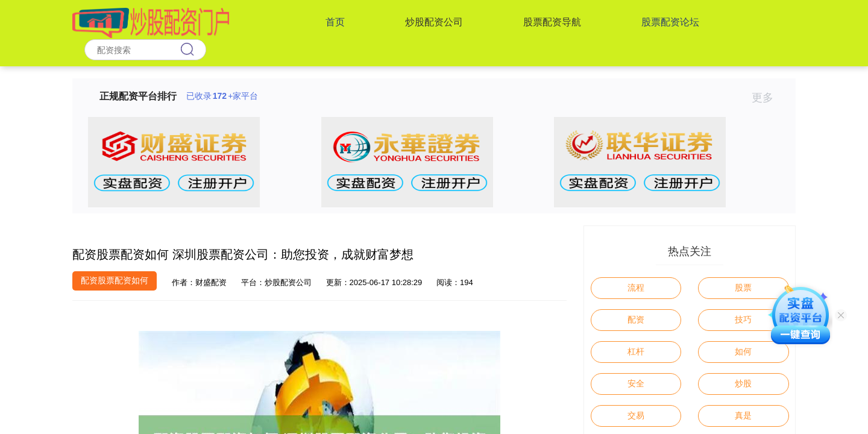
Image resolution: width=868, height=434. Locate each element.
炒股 (743, 383)
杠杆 (636, 351)
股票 (743, 288)
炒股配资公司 (434, 22)
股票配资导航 (552, 22)
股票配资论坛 (670, 22)
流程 (636, 288)
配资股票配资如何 (115, 280)
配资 (636, 319)
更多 (768, 98)
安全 (636, 383)
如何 (743, 351)
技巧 (743, 319)
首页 (335, 22)
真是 (743, 415)
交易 (636, 415)
